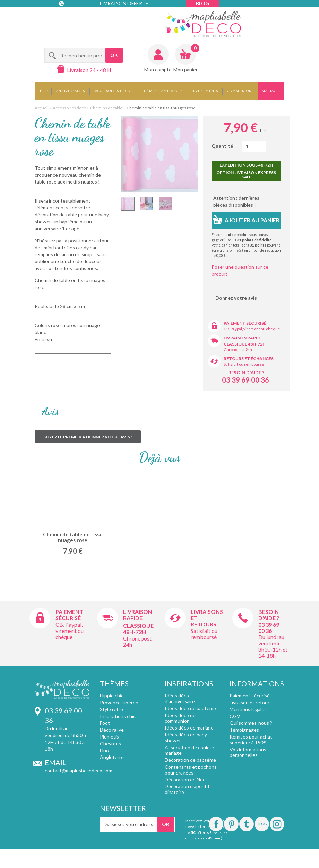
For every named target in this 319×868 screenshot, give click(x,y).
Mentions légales (248, 709)
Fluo (104, 750)
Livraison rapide (243, 338)
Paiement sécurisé (245, 323)
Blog (202, 3)
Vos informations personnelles (248, 752)
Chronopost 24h (238, 350)
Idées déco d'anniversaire (180, 698)
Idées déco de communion (180, 718)
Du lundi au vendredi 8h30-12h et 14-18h (273, 646)
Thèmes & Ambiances (162, 91)
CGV (235, 716)
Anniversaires (71, 91)
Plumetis (109, 737)
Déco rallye (112, 730)
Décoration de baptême (190, 760)
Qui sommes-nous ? (251, 723)
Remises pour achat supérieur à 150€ (251, 740)
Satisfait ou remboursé (244, 364)
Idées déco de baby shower (186, 737)
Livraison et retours (251, 702)
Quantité (222, 146)
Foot (105, 723)
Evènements (206, 91)
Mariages (271, 91)
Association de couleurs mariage (191, 750)
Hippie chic (112, 695)
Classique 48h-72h (245, 344)
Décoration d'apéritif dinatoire (187, 789)
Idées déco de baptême (190, 708)
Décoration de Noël (186, 780)
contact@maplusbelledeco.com (79, 771)
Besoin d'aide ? (246, 373)
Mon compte (158, 69)
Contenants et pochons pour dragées (191, 770)
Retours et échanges (249, 359)
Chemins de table (106, 108)
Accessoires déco (113, 91)
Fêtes (43, 91)
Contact (73, 17)
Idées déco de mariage (189, 728)
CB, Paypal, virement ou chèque (252, 329)
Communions (240, 91)
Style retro (111, 709)
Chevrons (110, 744)
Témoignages (244, 730)
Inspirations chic (118, 716)
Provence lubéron (119, 702)
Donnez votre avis (236, 298)
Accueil (42, 108)
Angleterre (112, 757)
